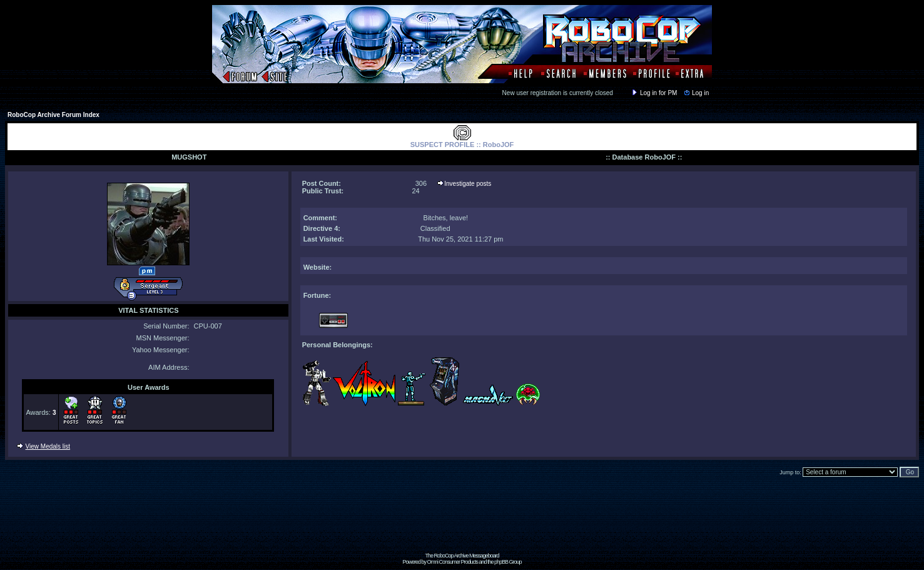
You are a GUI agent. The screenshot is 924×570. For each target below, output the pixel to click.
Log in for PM (654, 93)
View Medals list (48, 446)
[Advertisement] (462, 524)
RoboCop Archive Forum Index (53, 115)
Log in (696, 93)
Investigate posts (468, 184)
